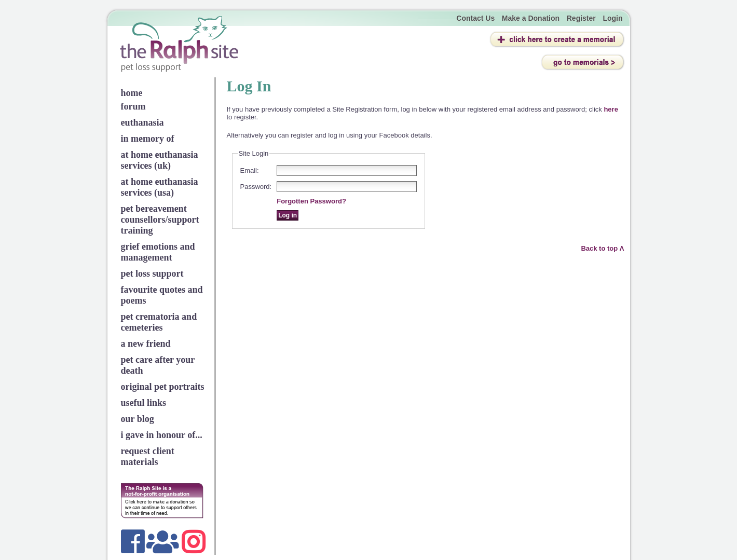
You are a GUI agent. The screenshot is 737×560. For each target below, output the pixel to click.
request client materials (148, 456)
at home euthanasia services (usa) (160, 187)
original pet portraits (163, 387)
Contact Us (475, 18)
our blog (138, 419)
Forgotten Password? (311, 201)
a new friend (146, 344)
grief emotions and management (158, 252)
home (132, 93)
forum (133, 106)
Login (612, 18)
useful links (144, 403)
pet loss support (152, 274)
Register (581, 18)
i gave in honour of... (162, 435)
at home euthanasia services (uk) (160, 160)
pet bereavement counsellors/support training (160, 220)
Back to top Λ (602, 248)
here (611, 109)
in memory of (148, 139)
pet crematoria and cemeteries (159, 322)
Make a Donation (531, 18)
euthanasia (142, 122)
